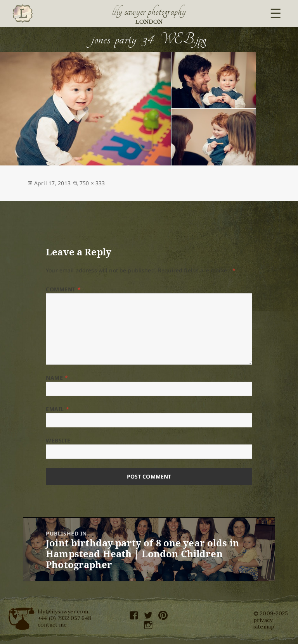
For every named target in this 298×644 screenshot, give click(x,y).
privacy (263, 620)
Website (58, 440)
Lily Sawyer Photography (149, 12)
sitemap (264, 627)
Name (57, 378)
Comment (63, 289)
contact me (52, 625)
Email (57, 409)
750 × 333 (92, 183)
